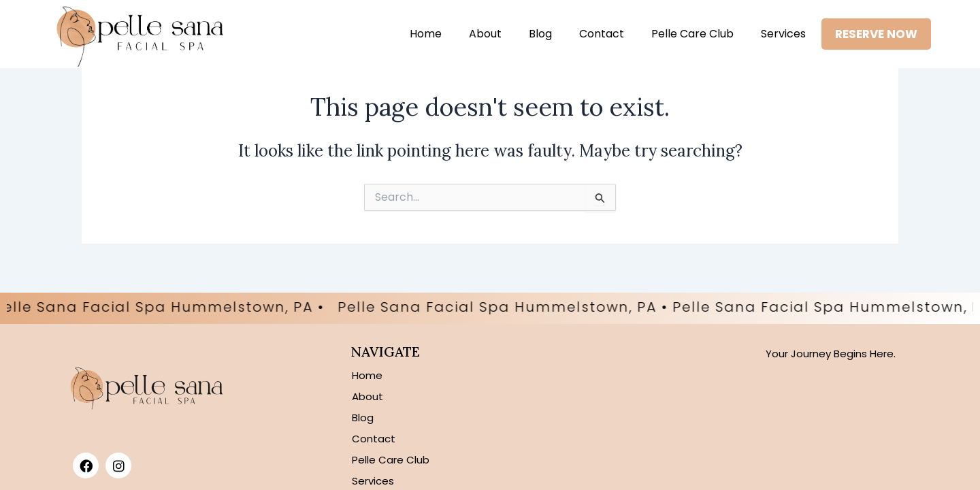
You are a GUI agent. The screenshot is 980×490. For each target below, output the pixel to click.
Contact (602, 34)
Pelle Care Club (692, 34)
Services (783, 34)
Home (426, 34)
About (485, 34)
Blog (540, 34)
